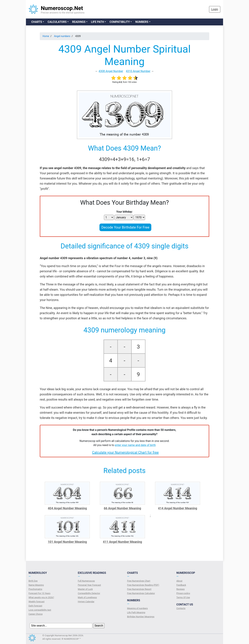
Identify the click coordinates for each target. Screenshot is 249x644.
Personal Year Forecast (89, 585)
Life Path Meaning (136, 612)
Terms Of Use (183, 597)
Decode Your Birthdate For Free (125, 227)
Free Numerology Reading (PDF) (143, 585)
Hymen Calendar (86, 602)
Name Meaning (36, 585)
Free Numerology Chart (139, 581)
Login (215, 9)
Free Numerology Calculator (141, 593)
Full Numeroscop (86, 581)
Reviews (181, 589)
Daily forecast (35, 606)
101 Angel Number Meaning (67, 542)
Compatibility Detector (89, 593)
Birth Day (33, 581)
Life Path (97, 22)
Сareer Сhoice (36, 614)
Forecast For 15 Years (39, 593)
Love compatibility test (40, 610)
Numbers (142, 22)
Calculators (57, 22)
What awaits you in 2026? (41, 597)
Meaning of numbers (137, 608)
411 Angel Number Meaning (122, 542)
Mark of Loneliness (87, 597)
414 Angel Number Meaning (178, 508)
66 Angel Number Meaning (122, 508)
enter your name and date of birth (135, 445)
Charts (37, 22)
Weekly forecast (36, 602)
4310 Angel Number (138, 71)
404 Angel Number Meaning (67, 508)
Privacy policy (183, 593)
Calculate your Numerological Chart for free (125, 452)
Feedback (181, 585)
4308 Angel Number (111, 71)
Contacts (181, 608)
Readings (79, 22)
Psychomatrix (35, 589)
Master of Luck (85, 589)
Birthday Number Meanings (141, 617)
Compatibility (120, 22)
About (179, 581)
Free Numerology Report (139, 589)
